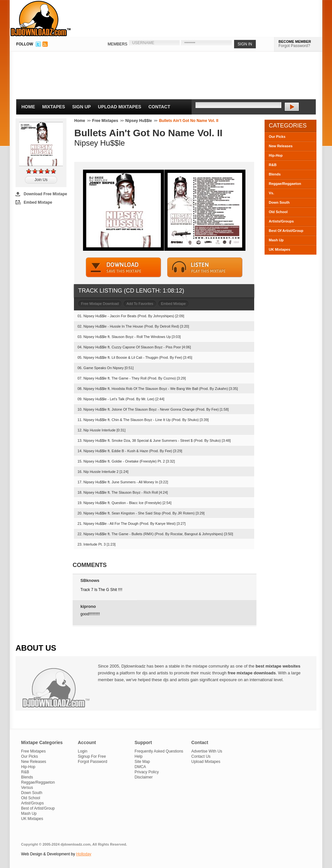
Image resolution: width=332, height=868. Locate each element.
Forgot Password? (294, 46)
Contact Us (201, 756)
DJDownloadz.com (41, 18)
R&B (273, 165)
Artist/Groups (32, 803)
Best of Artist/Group (38, 808)
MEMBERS (118, 44)
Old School (278, 212)
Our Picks (277, 137)
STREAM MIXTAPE (205, 267)
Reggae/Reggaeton (285, 184)
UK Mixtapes (279, 249)
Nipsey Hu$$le (138, 121)
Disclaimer (144, 777)
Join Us (41, 180)
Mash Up (276, 240)
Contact (159, 107)
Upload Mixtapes (120, 107)
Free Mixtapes (105, 121)
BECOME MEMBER (295, 42)
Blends (275, 174)
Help (139, 756)
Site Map (142, 762)
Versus (27, 788)
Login (83, 751)
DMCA (140, 767)
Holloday (84, 854)
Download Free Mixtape (45, 194)
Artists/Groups (281, 221)
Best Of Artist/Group (286, 231)
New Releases (281, 146)
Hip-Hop (276, 155)
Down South (279, 202)
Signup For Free (92, 756)
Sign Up (82, 107)
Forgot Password (93, 762)
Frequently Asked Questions (159, 751)
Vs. (272, 193)
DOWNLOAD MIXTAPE (124, 267)
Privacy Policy (147, 772)
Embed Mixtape (38, 202)
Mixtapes (54, 107)
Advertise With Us (207, 751)
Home (28, 107)
